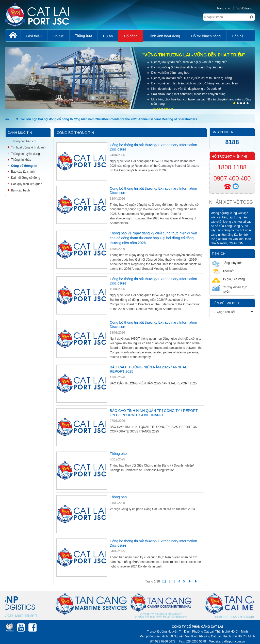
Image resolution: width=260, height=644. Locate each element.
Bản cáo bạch (20, 190)
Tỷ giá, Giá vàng (228, 279)
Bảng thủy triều (228, 263)
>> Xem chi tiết (162, 109)
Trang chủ (223, 8)
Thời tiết (223, 271)
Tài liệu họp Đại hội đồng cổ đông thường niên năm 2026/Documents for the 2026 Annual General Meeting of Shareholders (109, 119)
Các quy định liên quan (26, 184)
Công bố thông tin (24, 166)
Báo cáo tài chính (23, 172)
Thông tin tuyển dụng (25, 154)
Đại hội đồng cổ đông (26, 178)
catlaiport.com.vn (233, 641)
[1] (164, 581)
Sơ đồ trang (244, 8)
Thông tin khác (21, 160)
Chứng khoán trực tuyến (230, 289)
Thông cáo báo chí (23, 141)
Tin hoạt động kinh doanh (28, 147)
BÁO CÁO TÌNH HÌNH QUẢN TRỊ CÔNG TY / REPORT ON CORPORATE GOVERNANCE (154, 413)
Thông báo (118, 454)
